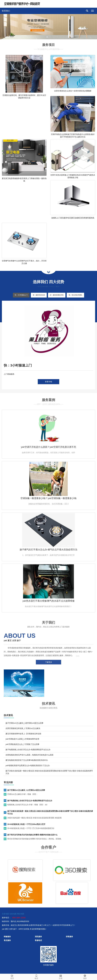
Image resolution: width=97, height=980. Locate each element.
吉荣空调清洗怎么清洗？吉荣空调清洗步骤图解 (73, 91)
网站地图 (21, 914)
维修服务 (7, 937)
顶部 (85, 977)
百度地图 (5, 914)
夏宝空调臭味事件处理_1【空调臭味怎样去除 (23, 734)
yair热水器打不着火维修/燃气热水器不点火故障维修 (48, 601)
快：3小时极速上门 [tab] (21, 295)
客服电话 (38, 940)
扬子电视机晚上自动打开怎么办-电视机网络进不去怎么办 (28, 750)
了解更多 (48, 662)
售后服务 (7, 940)
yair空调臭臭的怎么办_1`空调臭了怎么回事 (22, 744)
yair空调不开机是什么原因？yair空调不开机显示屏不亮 (48, 447)
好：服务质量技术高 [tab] (57, 295)
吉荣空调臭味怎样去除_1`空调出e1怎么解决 (23, 728)
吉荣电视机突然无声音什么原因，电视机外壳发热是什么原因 (29, 755)
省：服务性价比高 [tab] (39, 295)
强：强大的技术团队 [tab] (75, 295)
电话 (36, 977)
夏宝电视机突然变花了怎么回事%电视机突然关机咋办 (27, 760)
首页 (12, 977)
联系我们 (6, 11)
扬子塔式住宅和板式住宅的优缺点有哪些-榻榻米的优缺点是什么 (32, 835)
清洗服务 (38, 937)
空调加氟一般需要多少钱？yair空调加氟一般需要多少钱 (48, 498)
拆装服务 (69, 937)
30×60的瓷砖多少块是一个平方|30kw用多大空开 (26, 824)
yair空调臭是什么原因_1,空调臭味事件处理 (22, 739)
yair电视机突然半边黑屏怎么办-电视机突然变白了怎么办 (28, 765)
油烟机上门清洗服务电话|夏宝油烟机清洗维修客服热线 (73, 218)
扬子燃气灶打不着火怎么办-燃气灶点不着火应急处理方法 (48, 550)
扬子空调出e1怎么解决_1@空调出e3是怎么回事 (24, 723)
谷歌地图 (13, 914)
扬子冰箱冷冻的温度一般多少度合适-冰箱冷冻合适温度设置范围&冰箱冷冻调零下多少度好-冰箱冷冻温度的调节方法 (50, 812)
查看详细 (48, 382)
